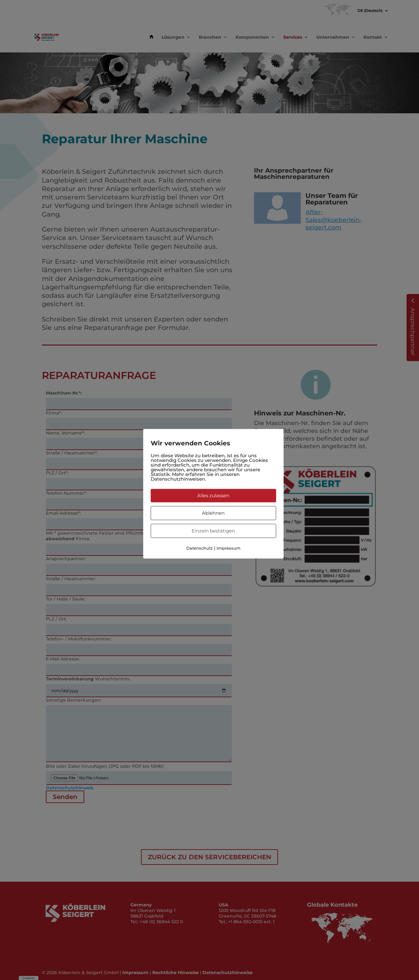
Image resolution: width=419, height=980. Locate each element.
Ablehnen (213, 513)
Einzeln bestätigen (213, 531)
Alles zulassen (213, 495)
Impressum (229, 548)
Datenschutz (200, 548)
